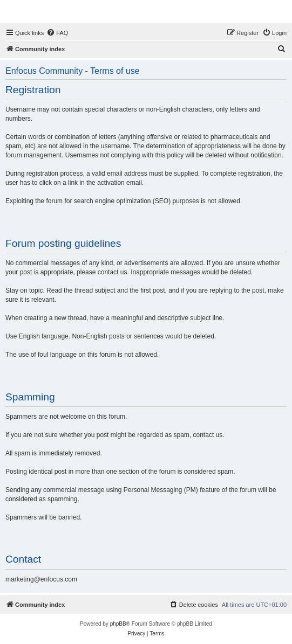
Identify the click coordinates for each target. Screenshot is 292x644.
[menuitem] (57, 33)
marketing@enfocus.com (41, 579)
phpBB (118, 624)
